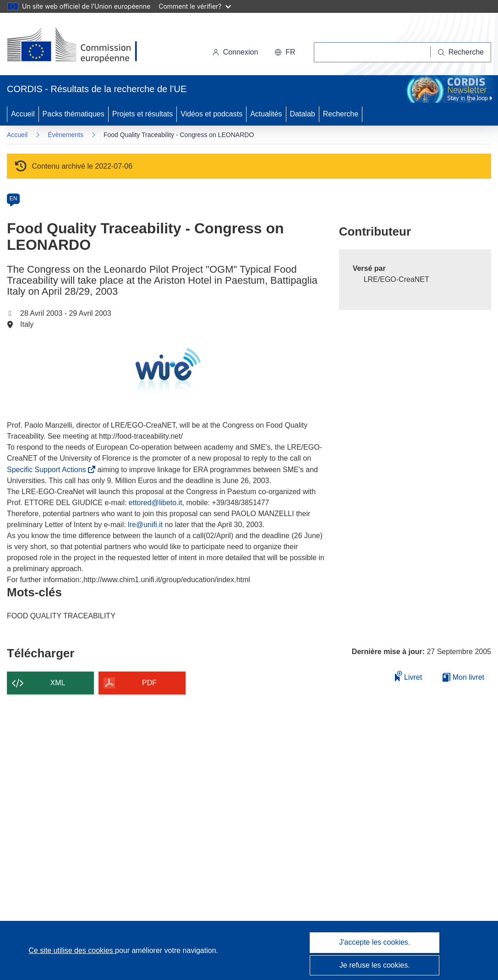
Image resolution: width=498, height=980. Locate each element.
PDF (149, 683)
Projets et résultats (143, 114)
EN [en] (14, 198)
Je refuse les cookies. (375, 965)
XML (58, 683)
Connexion (235, 52)
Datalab (303, 114)
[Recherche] (461, 52)
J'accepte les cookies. (375, 942)
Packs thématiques (74, 114)
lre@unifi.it (145, 525)
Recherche (341, 114)
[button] (285, 52)
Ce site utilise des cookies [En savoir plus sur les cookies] (72, 950)
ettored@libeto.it (156, 503)
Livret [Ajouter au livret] (409, 676)
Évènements (66, 135)
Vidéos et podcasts (211, 114)
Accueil (23, 114)
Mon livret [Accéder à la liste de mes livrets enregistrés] (463, 677)
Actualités (266, 114)
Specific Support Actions (48, 470)
